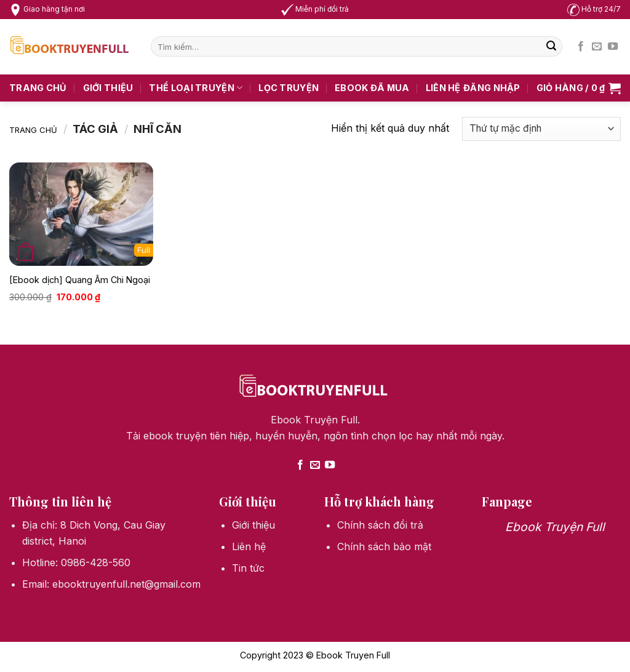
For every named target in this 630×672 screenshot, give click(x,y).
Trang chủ (38, 88)
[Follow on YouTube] (613, 47)
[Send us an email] (597, 47)
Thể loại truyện (196, 88)
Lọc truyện (289, 88)
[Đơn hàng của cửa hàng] (541, 129)
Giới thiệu (108, 88)
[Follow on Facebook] (581, 47)
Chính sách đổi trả (380, 525)
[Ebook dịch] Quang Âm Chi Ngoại (80, 280)
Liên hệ (443, 88)
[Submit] (551, 47)
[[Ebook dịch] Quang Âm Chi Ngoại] (81, 214)
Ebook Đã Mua (372, 88)
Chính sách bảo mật (384, 546)
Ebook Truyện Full (555, 527)
